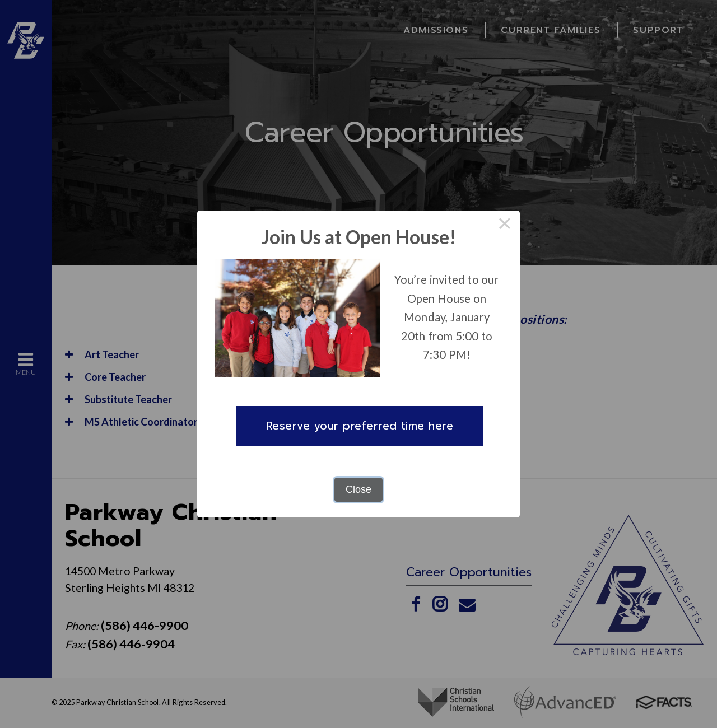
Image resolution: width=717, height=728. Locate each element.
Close (358, 489)
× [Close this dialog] (504, 226)
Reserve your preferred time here (360, 426)
